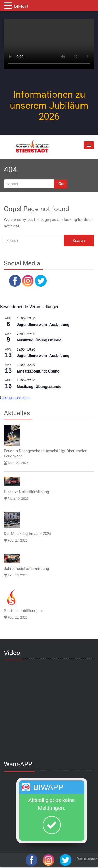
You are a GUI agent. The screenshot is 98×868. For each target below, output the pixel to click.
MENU (21, 7)
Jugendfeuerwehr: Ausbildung (43, 325)
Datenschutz (87, 859)
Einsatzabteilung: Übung (38, 371)
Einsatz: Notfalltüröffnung (26, 492)
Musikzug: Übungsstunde (39, 340)
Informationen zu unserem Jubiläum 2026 (49, 106)
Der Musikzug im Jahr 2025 (28, 534)
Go (61, 184)
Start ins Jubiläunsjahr (23, 611)
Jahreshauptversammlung (26, 569)
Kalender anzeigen (15, 398)
